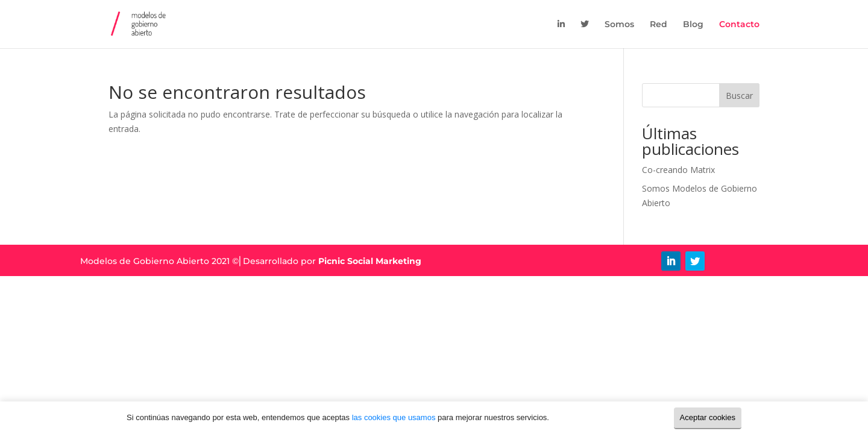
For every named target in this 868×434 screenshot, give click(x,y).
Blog (693, 25)
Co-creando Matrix (678, 170)
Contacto (739, 25)
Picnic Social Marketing (370, 261)
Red (659, 25)
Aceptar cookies (708, 417)
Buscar (739, 96)
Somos (619, 25)
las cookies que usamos (394, 417)
